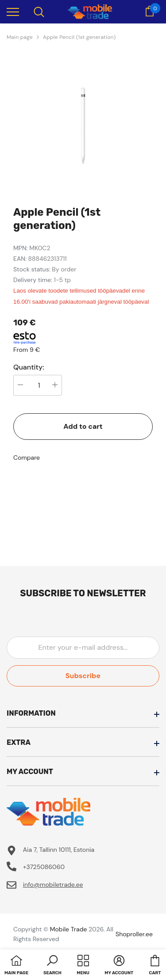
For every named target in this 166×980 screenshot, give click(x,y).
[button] (52, 966)
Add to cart (83, 426)
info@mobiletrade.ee (53, 885)
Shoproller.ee (134, 934)
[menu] (13, 11)
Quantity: (29, 367)
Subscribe (83, 676)
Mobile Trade (69, 929)
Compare (27, 458)
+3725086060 (44, 867)
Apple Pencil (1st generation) (79, 37)
